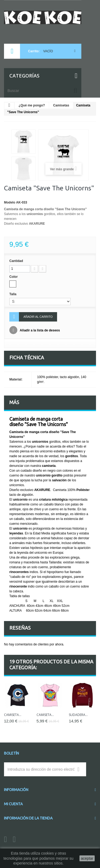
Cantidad (16, 261)
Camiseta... (13, 715)
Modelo (10, 202)
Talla (13, 294)
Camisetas (61, 105)
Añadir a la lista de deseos (39, 330)
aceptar (87, 858)
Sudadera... (78, 715)
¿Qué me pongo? (32, 105)
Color (14, 277)
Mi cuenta (13, 804)
